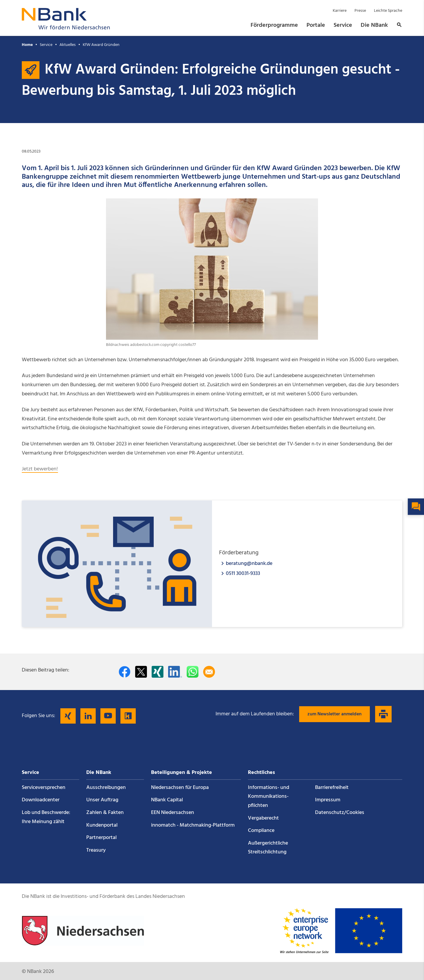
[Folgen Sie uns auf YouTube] (108, 716)
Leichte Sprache (388, 11)
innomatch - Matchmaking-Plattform (193, 825)
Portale (316, 25)
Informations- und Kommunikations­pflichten (269, 797)
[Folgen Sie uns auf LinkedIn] (88, 716)
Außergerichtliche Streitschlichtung (268, 848)
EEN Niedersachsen (173, 813)
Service (343, 25)
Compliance (261, 831)
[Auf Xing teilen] (158, 672)
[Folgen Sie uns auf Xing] (68, 716)
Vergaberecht (263, 818)
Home (27, 45)
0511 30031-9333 (243, 573)
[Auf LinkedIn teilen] (175, 672)
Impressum (328, 800)
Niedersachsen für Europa (180, 788)
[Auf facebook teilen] (125, 672)
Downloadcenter (41, 800)
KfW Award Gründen (101, 45)
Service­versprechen (44, 788)
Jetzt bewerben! (40, 469)
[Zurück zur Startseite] (66, 28)
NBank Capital (167, 800)
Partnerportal (101, 838)
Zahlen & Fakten (105, 813)
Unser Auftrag (102, 800)
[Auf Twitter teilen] (141, 672)
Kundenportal (102, 825)
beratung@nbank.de (249, 563)
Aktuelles (68, 45)
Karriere (340, 11)
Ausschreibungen (106, 788)
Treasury (96, 850)
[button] (397, 25)
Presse (360, 11)
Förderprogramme (274, 25)
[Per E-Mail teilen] (209, 672)
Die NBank (374, 25)
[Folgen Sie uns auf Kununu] (128, 716)
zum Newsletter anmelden (334, 714)
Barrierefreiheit (332, 788)
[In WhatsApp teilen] (193, 672)
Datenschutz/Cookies (340, 813)
